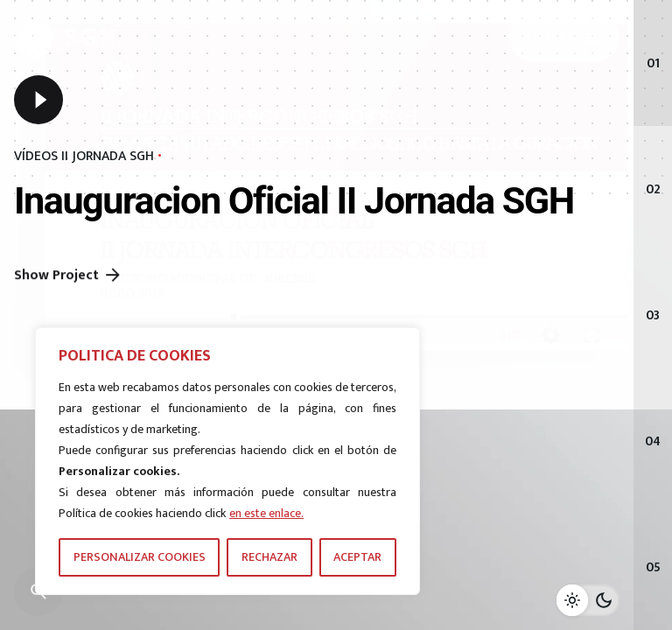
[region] (227, 461)
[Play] (38, 101)
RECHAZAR (269, 557)
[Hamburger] (564, 38)
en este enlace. (266, 513)
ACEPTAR (357, 557)
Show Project (69, 302)
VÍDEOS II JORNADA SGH (84, 159)
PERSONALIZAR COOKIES (140, 557)
